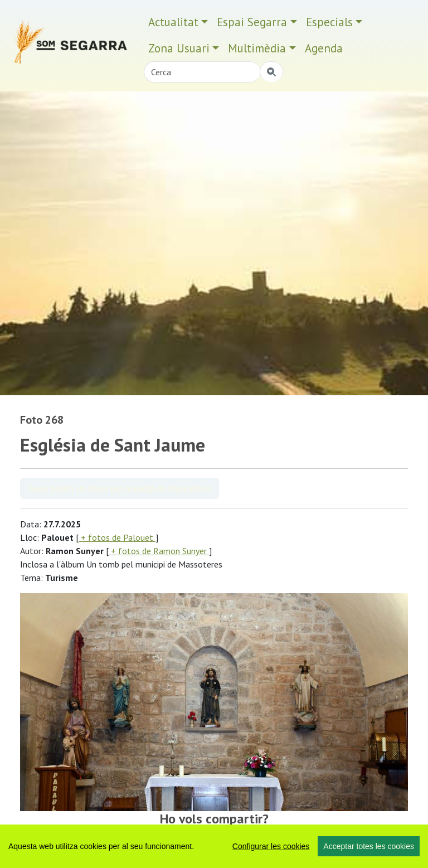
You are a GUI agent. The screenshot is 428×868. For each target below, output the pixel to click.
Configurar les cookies (271, 846)
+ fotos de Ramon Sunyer (159, 551)
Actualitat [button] (173, 22)
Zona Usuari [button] (179, 48)
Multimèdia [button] (257, 48)
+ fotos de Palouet (117, 537)
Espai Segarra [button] (252, 22)
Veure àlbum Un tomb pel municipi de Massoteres (120, 488)
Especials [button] (329, 22)
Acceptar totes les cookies (369, 846)
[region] (214, 846)
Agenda (324, 48)
